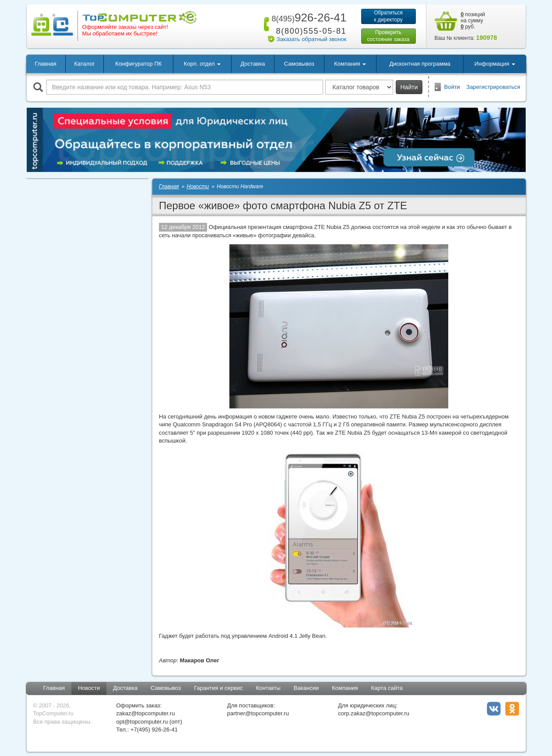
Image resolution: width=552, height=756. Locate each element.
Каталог (84, 64)
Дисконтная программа (420, 64)
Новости (89, 688)
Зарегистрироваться (493, 87)
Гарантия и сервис (218, 688)
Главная (45, 64)
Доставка (253, 64)
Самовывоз (299, 64)
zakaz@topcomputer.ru (146, 713)
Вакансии (306, 688)
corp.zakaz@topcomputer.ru (374, 713)
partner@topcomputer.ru (258, 713)
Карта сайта (387, 688)
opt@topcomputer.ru (142, 722)
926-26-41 (307, 18)
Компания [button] (350, 64)
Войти (452, 87)
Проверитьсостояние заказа (388, 36)
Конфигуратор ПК (138, 64)
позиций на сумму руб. (473, 21)
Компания (345, 688)
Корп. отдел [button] (202, 64)
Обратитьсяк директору (388, 16)
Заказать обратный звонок (312, 39)
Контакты (268, 688)
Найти (409, 87)
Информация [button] (495, 64)
